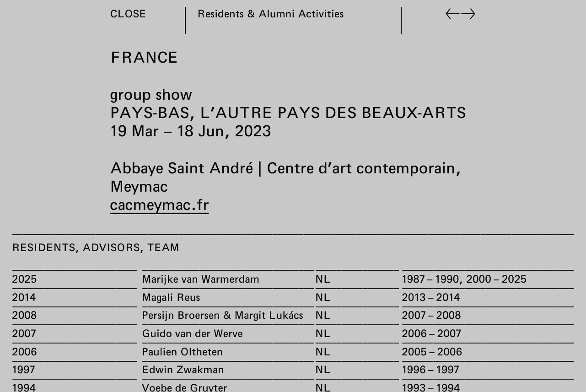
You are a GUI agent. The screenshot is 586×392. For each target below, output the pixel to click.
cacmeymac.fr (160, 204)
